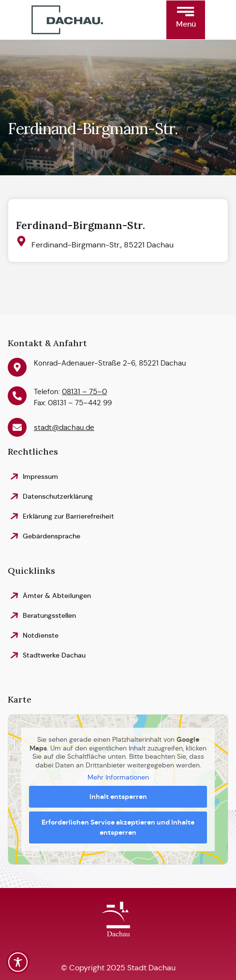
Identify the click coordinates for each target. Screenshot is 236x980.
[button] (186, 20)
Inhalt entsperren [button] (118, 796)
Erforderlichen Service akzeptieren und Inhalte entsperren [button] (118, 827)
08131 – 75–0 (84, 392)
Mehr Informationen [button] (118, 778)
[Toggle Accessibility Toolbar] (18, 962)
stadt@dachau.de (64, 427)
